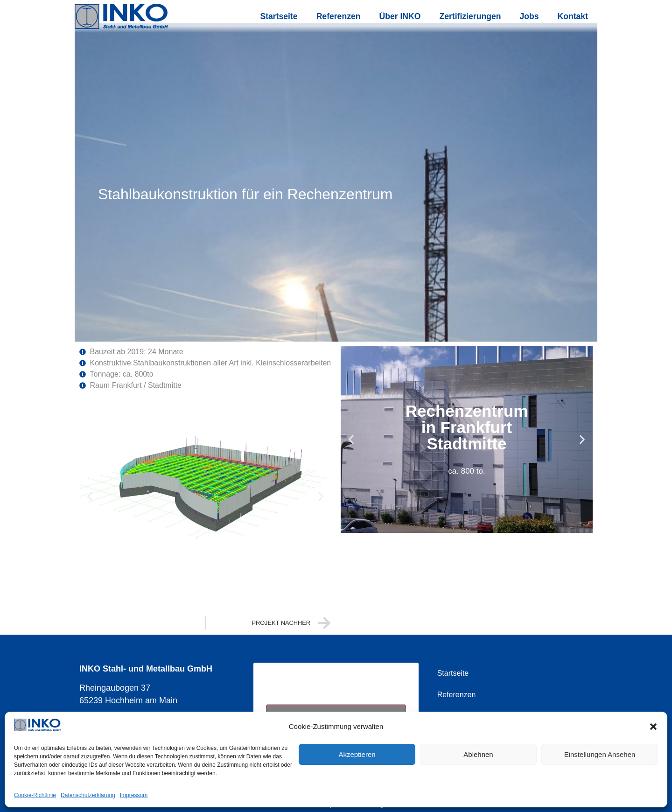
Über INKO (400, 16)
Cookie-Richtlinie (35, 795)
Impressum (134, 795)
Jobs (529, 16)
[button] (653, 727)
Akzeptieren (357, 754)
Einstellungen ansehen (600, 754)
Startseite (279, 16)
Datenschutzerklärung (88, 795)
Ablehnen (478, 754)
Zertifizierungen (470, 16)
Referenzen (339, 16)
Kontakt (573, 16)
